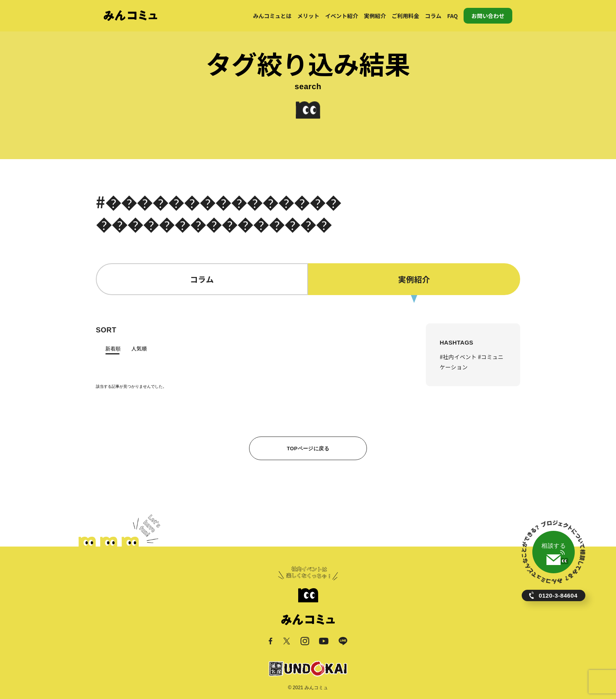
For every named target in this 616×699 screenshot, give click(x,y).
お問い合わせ (488, 16)
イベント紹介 (342, 16)
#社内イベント (459, 357)
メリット (308, 16)
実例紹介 (375, 16)
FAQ (452, 16)
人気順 (139, 348)
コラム (433, 16)
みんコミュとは (272, 16)
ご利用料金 (405, 16)
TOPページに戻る (308, 449)
